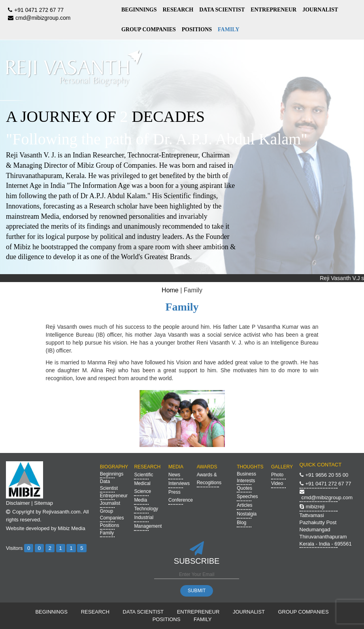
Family (107, 533)
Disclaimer (18, 503)
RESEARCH (178, 10)
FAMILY (228, 29)
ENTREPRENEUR (273, 10)
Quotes (244, 488)
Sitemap (43, 503)
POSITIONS (197, 29)
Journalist (110, 503)
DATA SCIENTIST (222, 10)
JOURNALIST (320, 10)
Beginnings (112, 474)
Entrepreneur (114, 496)
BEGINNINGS (139, 10)
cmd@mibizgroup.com (38, 18)
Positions (110, 525)
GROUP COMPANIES (149, 29)
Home (170, 290)
